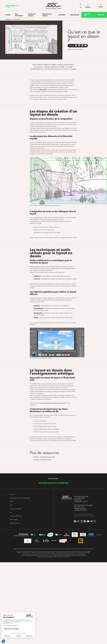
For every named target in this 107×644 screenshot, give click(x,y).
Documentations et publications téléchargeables (20, 498)
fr (81, 4)
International (75, 15)
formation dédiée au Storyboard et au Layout (53, 403)
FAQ (11, 505)
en (81, 7)
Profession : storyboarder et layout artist (44, 457)
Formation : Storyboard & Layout (42, 460)
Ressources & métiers (47, 15)
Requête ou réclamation (15, 523)
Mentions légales (14, 520)
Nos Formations (19, 15)
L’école (8, 15)
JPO (11, 512)
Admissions (12, 494)
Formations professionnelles (16, 509)
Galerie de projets (32, 15)
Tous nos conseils (16, 19)
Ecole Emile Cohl (9, 19)
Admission (101, 15)
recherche (88, 6)
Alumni (11, 502)
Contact (101, 7)
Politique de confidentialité (16, 516)
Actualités (62, 15)
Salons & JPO (87, 15)
